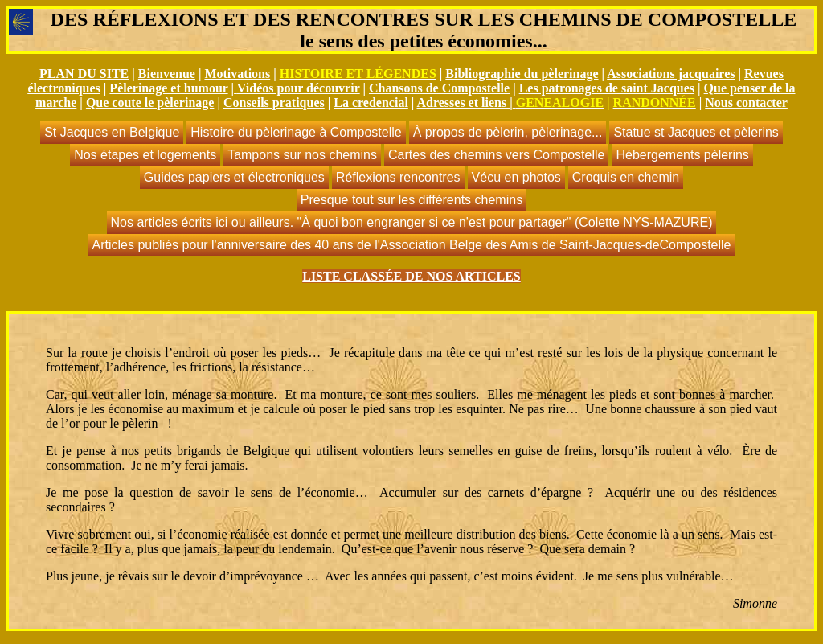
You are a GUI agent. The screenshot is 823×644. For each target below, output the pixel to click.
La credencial (371, 103)
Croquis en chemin (626, 177)
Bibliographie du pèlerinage (522, 74)
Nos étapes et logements (145, 155)
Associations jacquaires (671, 74)
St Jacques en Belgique (112, 132)
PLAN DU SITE (84, 74)
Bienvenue (167, 74)
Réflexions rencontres (398, 177)
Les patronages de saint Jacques (607, 88)
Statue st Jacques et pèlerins (696, 132)
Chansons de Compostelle (439, 88)
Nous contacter (746, 103)
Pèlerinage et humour (168, 88)
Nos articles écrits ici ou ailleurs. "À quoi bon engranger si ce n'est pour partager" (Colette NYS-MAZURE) (412, 222)
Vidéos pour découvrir (299, 88)
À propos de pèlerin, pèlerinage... (508, 132)
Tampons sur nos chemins (302, 155)
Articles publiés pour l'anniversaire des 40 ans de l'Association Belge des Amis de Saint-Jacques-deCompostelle (412, 245)
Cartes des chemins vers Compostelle (496, 155)
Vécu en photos (516, 177)
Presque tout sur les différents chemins (411, 200)
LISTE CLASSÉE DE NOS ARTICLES (411, 276)
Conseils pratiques (274, 103)
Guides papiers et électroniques (234, 177)
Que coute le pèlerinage (150, 103)
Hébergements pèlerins (682, 155)
